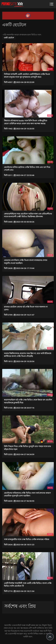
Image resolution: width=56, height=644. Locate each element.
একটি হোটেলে (9, 38)
